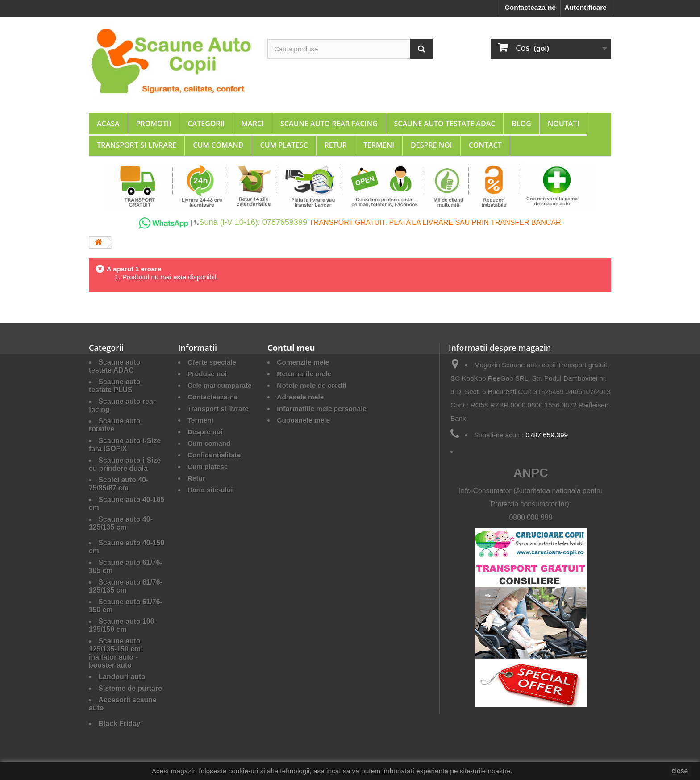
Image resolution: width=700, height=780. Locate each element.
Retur (336, 145)
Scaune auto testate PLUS (115, 386)
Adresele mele (300, 397)
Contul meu (291, 347)
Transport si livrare (137, 145)
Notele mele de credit (312, 385)
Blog (521, 124)
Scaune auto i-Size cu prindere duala (125, 464)
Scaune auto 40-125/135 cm (121, 523)
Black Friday (120, 724)
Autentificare (585, 7)
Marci (252, 124)
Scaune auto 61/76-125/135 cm (126, 586)
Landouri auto (122, 677)
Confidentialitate (214, 455)
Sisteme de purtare (131, 688)
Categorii (206, 124)
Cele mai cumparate (220, 385)
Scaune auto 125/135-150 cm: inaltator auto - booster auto (116, 653)
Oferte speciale (212, 362)
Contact (485, 145)
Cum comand (218, 145)
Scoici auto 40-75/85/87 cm (119, 484)
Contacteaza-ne (530, 7)
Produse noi (207, 374)
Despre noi (431, 145)
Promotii (154, 124)
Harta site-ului (210, 490)
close (680, 771)
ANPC (531, 473)
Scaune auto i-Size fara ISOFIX (125, 445)
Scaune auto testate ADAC (445, 124)
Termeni (379, 145)
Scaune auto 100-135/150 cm (123, 625)
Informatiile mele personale (322, 409)
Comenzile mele (303, 362)
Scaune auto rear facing (329, 124)
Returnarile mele (304, 374)
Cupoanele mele (303, 420)
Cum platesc (284, 145)
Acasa (108, 124)
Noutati (564, 124)
